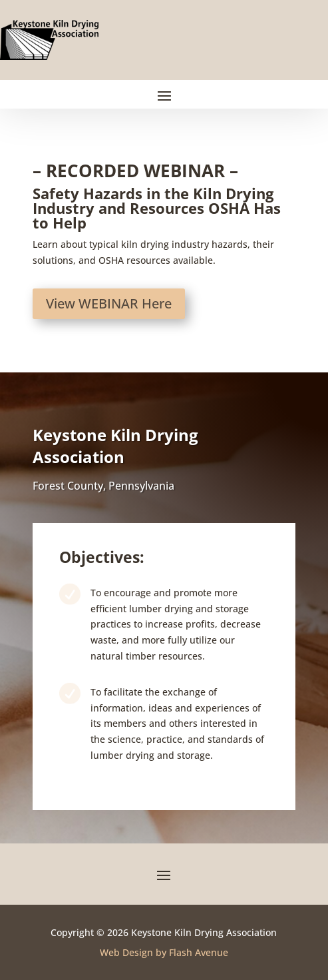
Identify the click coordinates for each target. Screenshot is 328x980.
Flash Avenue (199, 952)
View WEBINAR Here (109, 303)
